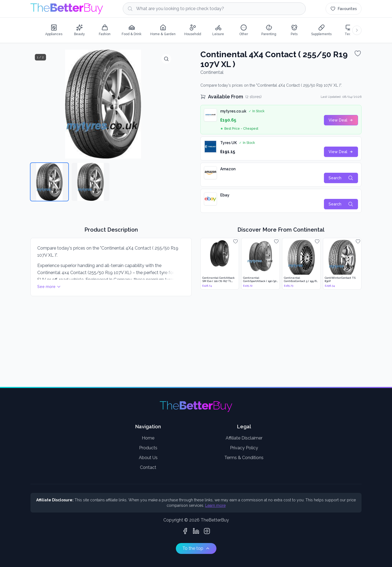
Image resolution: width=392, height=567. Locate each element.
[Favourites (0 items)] (344, 9)
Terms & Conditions (244, 458)
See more (49, 287)
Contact (148, 467)
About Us (148, 458)
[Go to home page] (67, 9)
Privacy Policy (244, 448)
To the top (196, 548)
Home (148, 438)
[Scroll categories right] (357, 30)
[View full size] (166, 59)
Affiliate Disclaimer (244, 438)
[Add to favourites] (358, 53)
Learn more (215, 505)
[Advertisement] (194, 342)
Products (148, 448)
